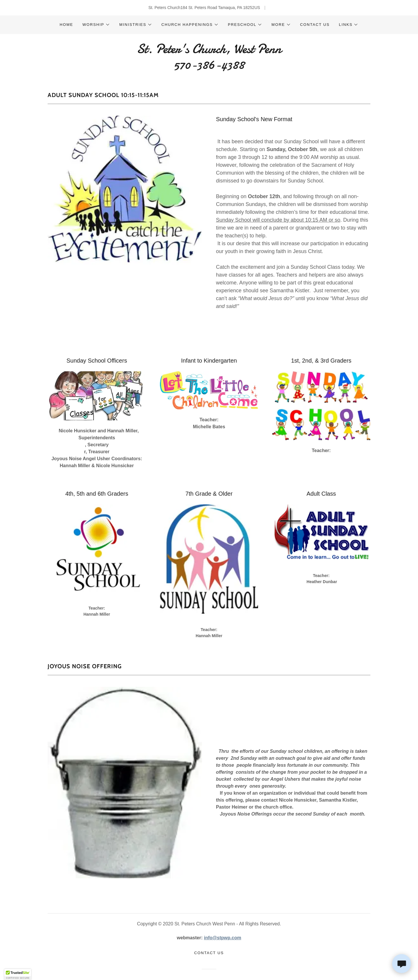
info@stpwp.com (222, 938)
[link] (209, 67)
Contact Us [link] (315, 25)
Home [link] (66, 25)
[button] (96, 25)
